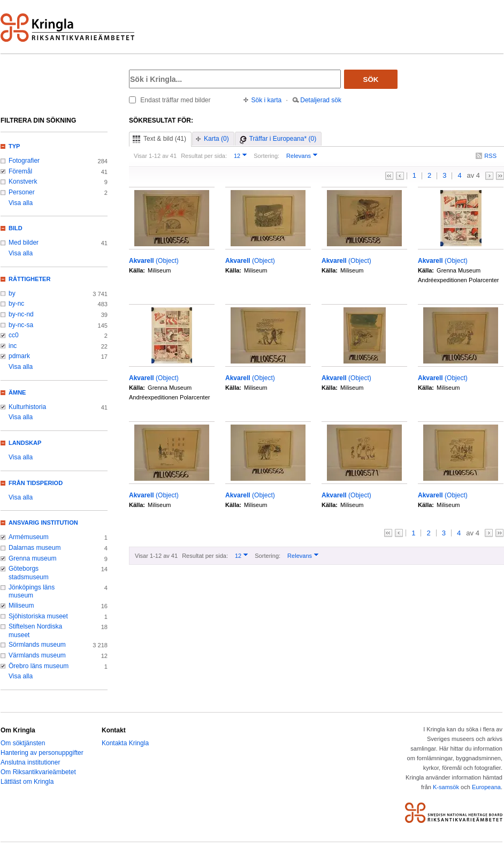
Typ (14, 146)
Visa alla (21, 203)
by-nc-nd (21, 314)
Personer (22, 192)
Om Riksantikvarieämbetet (38, 772)
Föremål (20, 171)
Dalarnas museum (35, 548)
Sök (371, 80)
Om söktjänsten (23, 743)
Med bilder (24, 243)
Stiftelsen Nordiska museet (35, 631)
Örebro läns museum (39, 666)
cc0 (14, 335)
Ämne (17, 392)
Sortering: (266, 156)
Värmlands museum (37, 655)
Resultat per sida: (204, 156)
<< (389, 176)
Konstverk (23, 181)
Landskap (25, 443)
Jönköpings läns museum (32, 592)
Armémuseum (29, 537)
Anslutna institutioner (30, 762)
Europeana (486, 787)
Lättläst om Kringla (27, 782)
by (12, 293)
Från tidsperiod (36, 483)
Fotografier (24, 161)
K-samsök (446, 787)
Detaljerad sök (321, 100)
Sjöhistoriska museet (38, 616)
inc (13, 346)
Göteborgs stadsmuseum (29, 573)
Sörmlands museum (37, 645)
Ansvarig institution (43, 523)
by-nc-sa (21, 325)
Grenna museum (33, 558)
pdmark (19, 356)
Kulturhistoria (27, 407)
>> (500, 176)
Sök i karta (267, 100)
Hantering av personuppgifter (42, 753)
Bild (16, 228)
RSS (490, 156)
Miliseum (21, 606)
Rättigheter (29, 279)
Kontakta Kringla (125, 743)
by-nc (16, 304)
